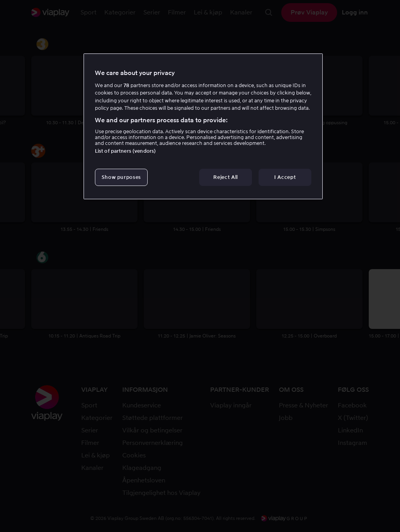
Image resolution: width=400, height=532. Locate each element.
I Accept (285, 177)
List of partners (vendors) (125, 151)
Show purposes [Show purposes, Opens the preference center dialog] (121, 177)
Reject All (226, 177)
